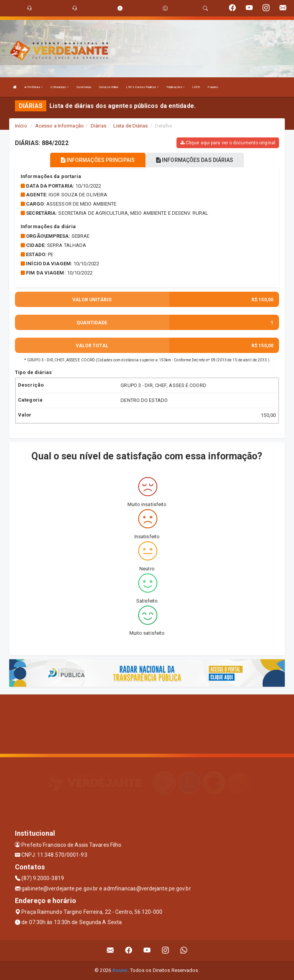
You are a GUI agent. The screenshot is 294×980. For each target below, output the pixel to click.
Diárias (99, 126)
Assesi (120, 970)
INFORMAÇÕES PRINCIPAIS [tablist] (98, 160)
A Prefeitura (33, 87)
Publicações (176, 87)
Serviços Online (109, 87)
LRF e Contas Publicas (142, 87)
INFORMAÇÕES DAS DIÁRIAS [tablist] (195, 160)
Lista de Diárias (131, 126)
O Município (60, 87)
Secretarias (84, 87)
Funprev (213, 87)
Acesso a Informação (60, 126)
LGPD (196, 87)
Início (21, 126)
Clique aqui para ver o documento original (228, 143)
